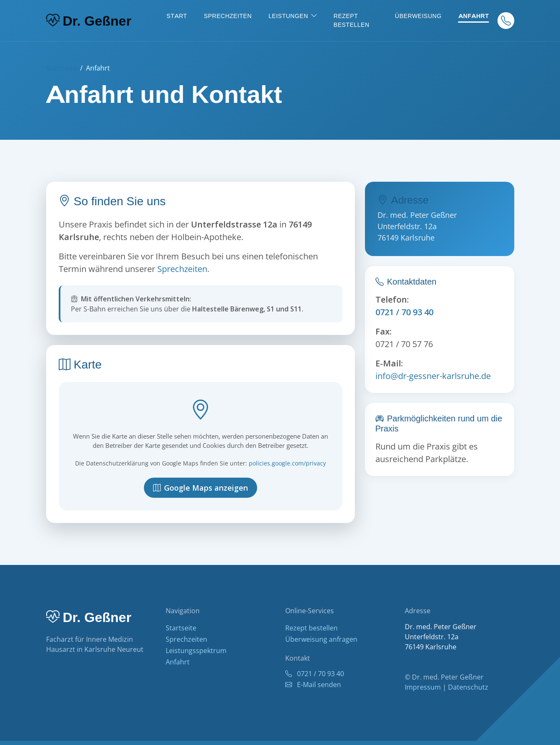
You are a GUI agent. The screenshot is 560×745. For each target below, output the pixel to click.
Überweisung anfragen (321, 639)
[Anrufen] (506, 21)
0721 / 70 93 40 (404, 312)
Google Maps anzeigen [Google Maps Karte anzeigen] (201, 488)
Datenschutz (468, 687)
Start (177, 16)
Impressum (423, 687)
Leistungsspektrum (196, 651)
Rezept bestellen (351, 20)
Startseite (61, 68)
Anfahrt (474, 16)
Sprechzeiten (228, 16)
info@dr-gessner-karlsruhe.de (433, 376)
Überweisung (418, 16)
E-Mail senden (313, 685)
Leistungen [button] (288, 16)
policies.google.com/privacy (287, 463)
